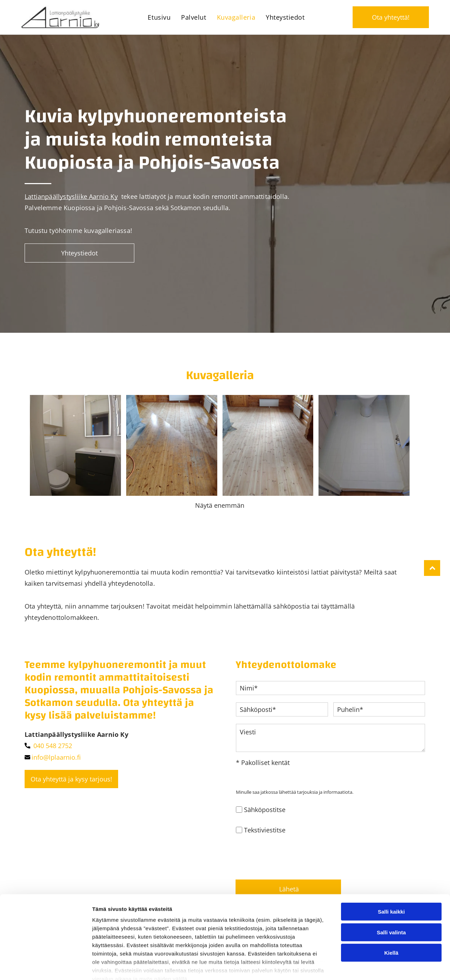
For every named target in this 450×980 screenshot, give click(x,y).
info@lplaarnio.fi (56, 762)
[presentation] (289, 859)
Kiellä (391, 945)
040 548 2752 (53, 750)
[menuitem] (159, 17)
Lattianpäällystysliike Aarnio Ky (71, 196)
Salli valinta (391, 925)
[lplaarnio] (75, 448)
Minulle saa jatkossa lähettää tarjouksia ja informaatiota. (295, 797)
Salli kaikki (391, 904)
